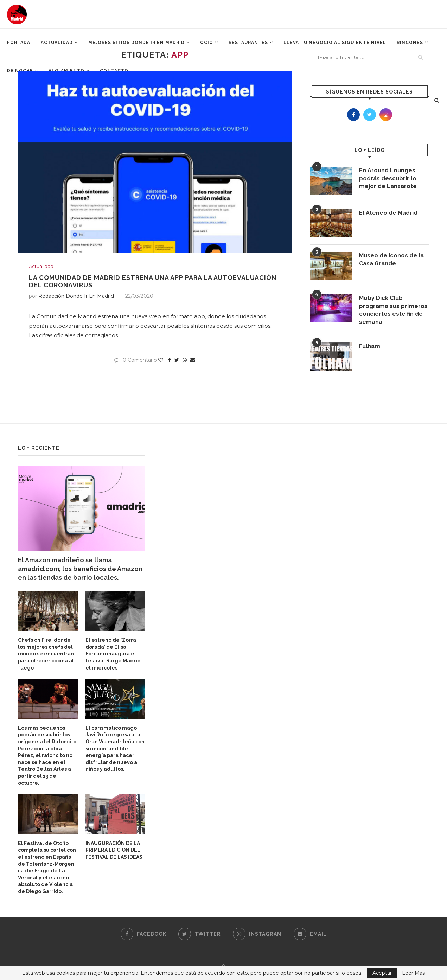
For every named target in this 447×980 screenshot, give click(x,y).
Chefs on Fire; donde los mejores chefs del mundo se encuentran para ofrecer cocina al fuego (46, 654)
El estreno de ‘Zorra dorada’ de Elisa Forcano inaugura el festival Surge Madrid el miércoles (113, 654)
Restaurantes (248, 43)
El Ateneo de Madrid (388, 213)
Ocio (207, 43)
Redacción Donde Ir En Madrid (76, 296)
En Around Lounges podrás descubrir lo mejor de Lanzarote (388, 178)
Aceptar (382, 973)
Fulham (370, 346)
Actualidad (57, 43)
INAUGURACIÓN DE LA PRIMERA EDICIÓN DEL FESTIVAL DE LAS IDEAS (114, 850)
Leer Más (413, 973)
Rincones (410, 43)
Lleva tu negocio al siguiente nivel (335, 43)
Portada (19, 43)
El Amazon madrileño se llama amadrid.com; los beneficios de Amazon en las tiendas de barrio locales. (80, 569)
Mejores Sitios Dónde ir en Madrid (136, 43)
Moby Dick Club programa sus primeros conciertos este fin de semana (393, 310)
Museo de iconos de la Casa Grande (391, 259)
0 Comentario (136, 360)
